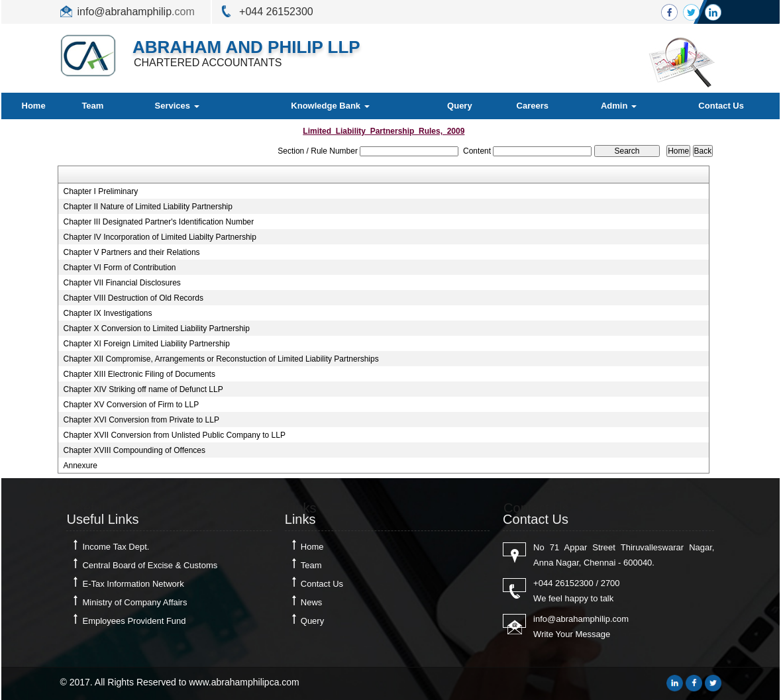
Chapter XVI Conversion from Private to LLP (141, 420)
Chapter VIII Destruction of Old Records (133, 298)
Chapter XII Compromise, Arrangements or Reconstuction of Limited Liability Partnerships (221, 359)
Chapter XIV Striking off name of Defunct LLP (143, 389)
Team (92, 106)
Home (34, 106)
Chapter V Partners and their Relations (131, 252)
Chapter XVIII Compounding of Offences (134, 450)
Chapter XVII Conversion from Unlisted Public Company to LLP (174, 435)
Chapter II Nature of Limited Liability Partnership (147, 207)
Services (177, 106)
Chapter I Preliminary (100, 191)
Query (460, 106)
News (312, 602)
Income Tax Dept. (116, 547)
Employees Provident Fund (134, 621)
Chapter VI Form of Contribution (119, 268)
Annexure (80, 466)
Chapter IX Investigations (107, 313)
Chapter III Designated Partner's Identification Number (158, 222)
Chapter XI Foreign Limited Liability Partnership (146, 344)
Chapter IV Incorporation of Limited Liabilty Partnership (160, 237)
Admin (619, 106)
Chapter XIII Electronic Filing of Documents (139, 374)
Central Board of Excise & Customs (150, 565)
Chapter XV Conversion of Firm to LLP (131, 405)
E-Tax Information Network (133, 584)
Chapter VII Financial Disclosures (122, 283)
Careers (533, 106)
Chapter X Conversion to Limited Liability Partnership (156, 328)
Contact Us (721, 106)
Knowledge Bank (330, 106)
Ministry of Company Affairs (134, 602)
